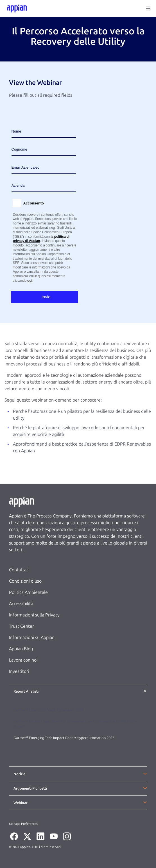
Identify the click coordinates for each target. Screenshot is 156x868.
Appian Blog (21, 649)
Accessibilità (21, 604)
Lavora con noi (23, 660)
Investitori (19, 671)
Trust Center (22, 626)
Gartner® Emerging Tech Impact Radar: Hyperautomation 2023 (64, 738)
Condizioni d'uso (25, 581)
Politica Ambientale (28, 592)
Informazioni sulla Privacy (34, 615)
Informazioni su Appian (32, 637)
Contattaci (19, 570)
